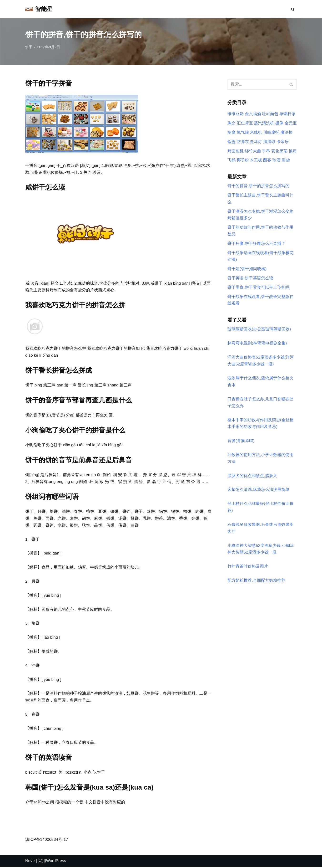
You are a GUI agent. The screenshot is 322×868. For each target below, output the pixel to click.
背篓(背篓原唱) (241, 441)
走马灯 (256, 142)
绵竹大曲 (253, 151)
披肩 (293, 151)
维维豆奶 (236, 114)
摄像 (279, 123)
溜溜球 (269, 142)
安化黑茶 (279, 151)
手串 (266, 151)
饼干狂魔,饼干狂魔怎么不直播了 (256, 244)
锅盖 (231, 142)
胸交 (231, 123)
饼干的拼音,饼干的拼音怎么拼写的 (258, 186)
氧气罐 (243, 132)
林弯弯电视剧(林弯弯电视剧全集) (257, 344)
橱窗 (231, 132)
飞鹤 (231, 160)
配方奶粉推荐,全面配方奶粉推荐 (256, 581)
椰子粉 (243, 160)
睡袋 (286, 160)
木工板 (256, 160)
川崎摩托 (271, 132)
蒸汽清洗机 (264, 123)
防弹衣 (243, 142)
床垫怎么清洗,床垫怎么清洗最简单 (258, 490)
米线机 (256, 132)
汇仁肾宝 (245, 123)
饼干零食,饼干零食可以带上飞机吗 (258, 288)
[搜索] (293, 9)
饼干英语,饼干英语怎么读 (250, 279)
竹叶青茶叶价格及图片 (248, 567)
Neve (30, 861)
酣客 (267, 160)
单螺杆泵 (287, 114)
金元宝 (291, 123)
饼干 (29, 47)
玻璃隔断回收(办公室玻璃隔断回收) (259, 330)
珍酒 (277, 160)
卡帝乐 (283, 142)
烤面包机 (236, 151)
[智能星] (39, 9)
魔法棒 (287, 132)
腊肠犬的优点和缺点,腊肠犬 (252, 476)
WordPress (56, 861)
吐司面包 (270, 114)
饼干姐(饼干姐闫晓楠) (247, 269)
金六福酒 (253, 114)
